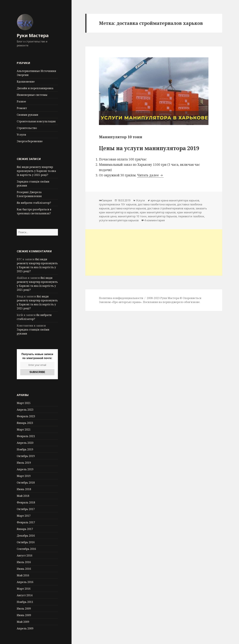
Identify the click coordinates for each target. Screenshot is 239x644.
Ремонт (22, 108)
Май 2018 (23, 496)
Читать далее (150, 175)
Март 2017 (24, 516)
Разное (21, 101)
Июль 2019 (24, 463)
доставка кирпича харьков (128, 208)
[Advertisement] (154, 252)
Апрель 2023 (25, 410)
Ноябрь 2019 (25, 449)
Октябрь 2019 (26, 456)
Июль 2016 (24, 562)
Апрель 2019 (25, 469)
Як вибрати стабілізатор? (34, 203)
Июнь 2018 (24, 489)
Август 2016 (25, 555)
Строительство (27, 128)
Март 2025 (24, 403)
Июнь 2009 (24, 615)
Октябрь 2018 (26, 483)
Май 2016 (23, 575)
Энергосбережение (30, 141)
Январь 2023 (25, 423)
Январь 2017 (25, 529)
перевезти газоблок (191, 216)
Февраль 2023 (26, 416)
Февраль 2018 (26, 502)
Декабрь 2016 (26, 536)
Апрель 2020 (25, 443)
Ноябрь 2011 (25, 602)
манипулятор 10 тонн (132, 216)
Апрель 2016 (25, 582)
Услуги (21, 135)
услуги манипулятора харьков (119, 220)
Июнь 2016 (24, 569)
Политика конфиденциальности (121, 298)
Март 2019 (24, 476)
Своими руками (27, 115)
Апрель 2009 (25, 628)
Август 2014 (25, 595)
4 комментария (154, 220)
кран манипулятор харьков (158, 212)
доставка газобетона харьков (157, 204)
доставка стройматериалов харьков (171, 208)
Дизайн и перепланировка (35, 88)
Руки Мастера (33, 35)
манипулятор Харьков (162, 216)
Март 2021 (24, 429)
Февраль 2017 (26, 522)
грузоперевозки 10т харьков (118, 204)
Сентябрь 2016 (26, 549)
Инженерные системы (32, 95)
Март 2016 (24, 589)
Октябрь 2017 (26, 509)
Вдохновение (26, 82)
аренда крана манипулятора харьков (175, 200)
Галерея (107, 200)
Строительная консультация (36, 121)
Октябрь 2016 (26, 542)
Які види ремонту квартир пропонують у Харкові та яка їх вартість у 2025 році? (36, 171)
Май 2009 (23, 622)
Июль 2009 (24, 609)
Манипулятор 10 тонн (121, 137)
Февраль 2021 (26, 436)
